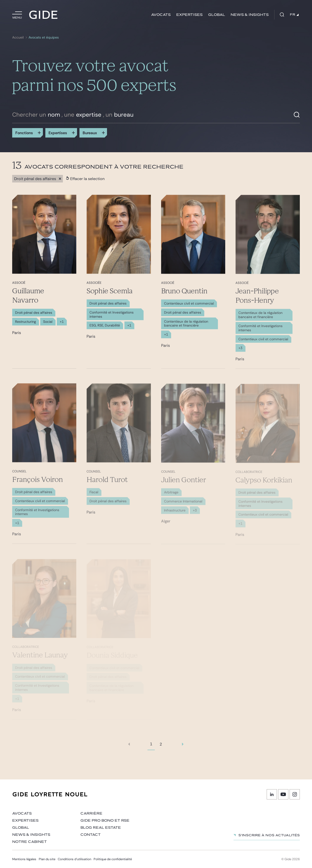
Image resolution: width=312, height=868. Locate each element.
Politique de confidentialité (113, 859)
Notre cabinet (29, 842)
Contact (91, 835)
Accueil (18, 37)
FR (294, 15)
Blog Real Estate (101, 828)
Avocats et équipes (44, 37)
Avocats (161, 15)
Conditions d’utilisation (74, 859)
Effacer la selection (85, 179)
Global (217, 15)
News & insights (250, 15)
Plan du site (47, 859)
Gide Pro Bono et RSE (105, 821)
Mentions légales (24, 859)
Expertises (189, 15)
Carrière (91, 813)
